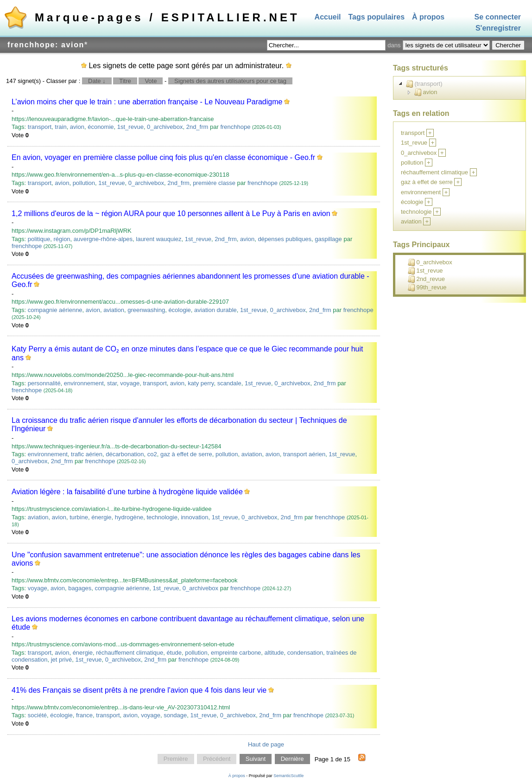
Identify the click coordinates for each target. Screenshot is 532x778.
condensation (305, 653)
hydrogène (129, 517)
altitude (274, 653)
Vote (151, 81)
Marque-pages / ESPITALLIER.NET (167, 17)
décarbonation (125, 454)
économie (101, 127)
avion (77, 127)
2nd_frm (197, 127)
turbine (79, 517)
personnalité (44, 383)
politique (39, 239)
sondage (175, 715)
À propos (428, 17)
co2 (152, 454)
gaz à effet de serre (186, 454)
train (60, 127)
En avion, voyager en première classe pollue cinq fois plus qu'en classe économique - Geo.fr (163, 157)
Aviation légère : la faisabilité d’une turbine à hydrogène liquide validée (127, 492)
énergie (101, 517)
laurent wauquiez (158, 239)
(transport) (424, 84)
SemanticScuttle (288, 776)
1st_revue (130, 127)
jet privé (62, 660)
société (37, 715)
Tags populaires (377, 17)
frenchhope (235, 127)
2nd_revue (426, 279)
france (84, 715)
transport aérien (304, 454)
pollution (84, 183)
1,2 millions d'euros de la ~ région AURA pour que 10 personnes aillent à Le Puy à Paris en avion (171, 214)
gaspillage (328, 239)
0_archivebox (165, 127)
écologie (179, 310)
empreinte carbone (236, 653)
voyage (130, 383)
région (62, 239)
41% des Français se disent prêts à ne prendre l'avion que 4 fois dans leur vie (139, 690)
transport (40, 127)
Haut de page (266, 744)
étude (174, 653)
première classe (214, 183)
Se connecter (498, 17)
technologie (162, 517)
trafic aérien (87, 454)
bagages (80, 588)
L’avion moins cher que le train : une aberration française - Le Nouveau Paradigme (147, 102)
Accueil (328, 17)
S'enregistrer (498, 29)
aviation (114, 310)
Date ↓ (97, 81)
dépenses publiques (285, 239)
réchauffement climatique (130, 653)
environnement (84, 383)
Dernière (292, 759)
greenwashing (146, 310)
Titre (125, 81)
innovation (194, 517)
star (112, 383)
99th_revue (427, 287)
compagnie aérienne (55, 310)
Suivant (256, 759)
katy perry (201, 383)
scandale (229, 383)
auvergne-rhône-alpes (103, 239)
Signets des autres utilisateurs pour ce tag (230, 81)
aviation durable (215, 310)
